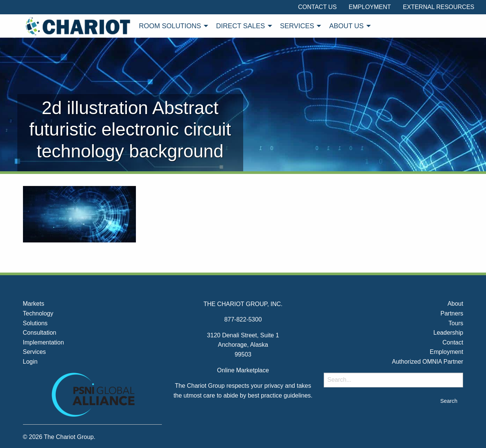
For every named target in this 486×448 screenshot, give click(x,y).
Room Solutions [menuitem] (170, 26)
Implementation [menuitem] (43, 342)
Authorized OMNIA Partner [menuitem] (427, 362)
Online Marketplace (243, 370)
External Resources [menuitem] (439, 7)
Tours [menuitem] (456, 323)
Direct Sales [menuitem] (241, 26)
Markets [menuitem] (34, 304)
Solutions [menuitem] (35, 323)
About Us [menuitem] (346, 26)
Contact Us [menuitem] (318, 7)
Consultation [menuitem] (40, 333)
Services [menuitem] (297, 26)
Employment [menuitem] (370, 7)
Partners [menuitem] (452, 313)
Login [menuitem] (30, 362)
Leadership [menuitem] (448, 333)
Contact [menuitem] (453, 342)
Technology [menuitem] (38, 313)
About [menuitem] (456, 304)
